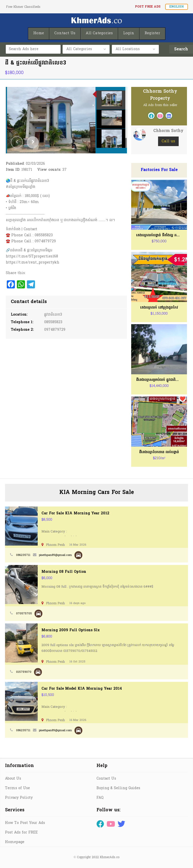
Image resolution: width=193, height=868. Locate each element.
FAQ (100, 798)
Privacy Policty (19, 798)
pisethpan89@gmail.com (55, 555)
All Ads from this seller (160, 105)
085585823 (53, 322)
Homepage (15, 842)
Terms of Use (17, 788)
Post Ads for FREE (21, 833)
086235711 (23, 555)
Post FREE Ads (148, 7)
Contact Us (106, 779)
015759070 (24, 672)
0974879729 (55, 330)
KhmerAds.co (110, 857)
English (177, 7)
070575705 (24, 614)
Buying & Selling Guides (118, 788)
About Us (13, 779)
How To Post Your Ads (25, 823)
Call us (168, 141)
